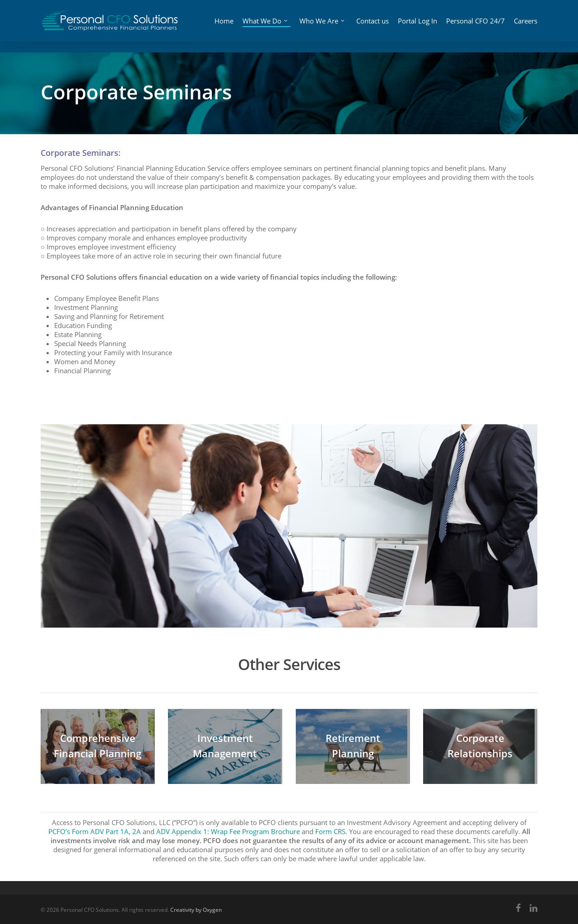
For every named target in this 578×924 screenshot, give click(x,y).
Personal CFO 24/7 (469, 26)
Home (230, 26)
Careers (526, 26)
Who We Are (324, 25)
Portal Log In (416, 26)
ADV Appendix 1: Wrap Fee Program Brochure (228, 831)
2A (137, 831)
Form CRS (330, 831)
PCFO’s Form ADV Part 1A (89, 831)
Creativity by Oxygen (196, 910)
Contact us (372, 26)
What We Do (268, 25)
